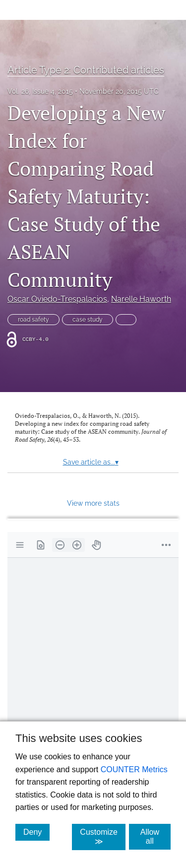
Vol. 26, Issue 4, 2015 (40, 91)
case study (88, 320)
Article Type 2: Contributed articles (86, 70)
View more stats (93, 503)
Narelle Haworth (141, 299)
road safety (33, 320)
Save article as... (91, 462)
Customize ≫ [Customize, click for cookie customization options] (103, 837)
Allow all (155, 836)
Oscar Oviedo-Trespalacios (57, 299)
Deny (36, 832)
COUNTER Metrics (134, 769)
